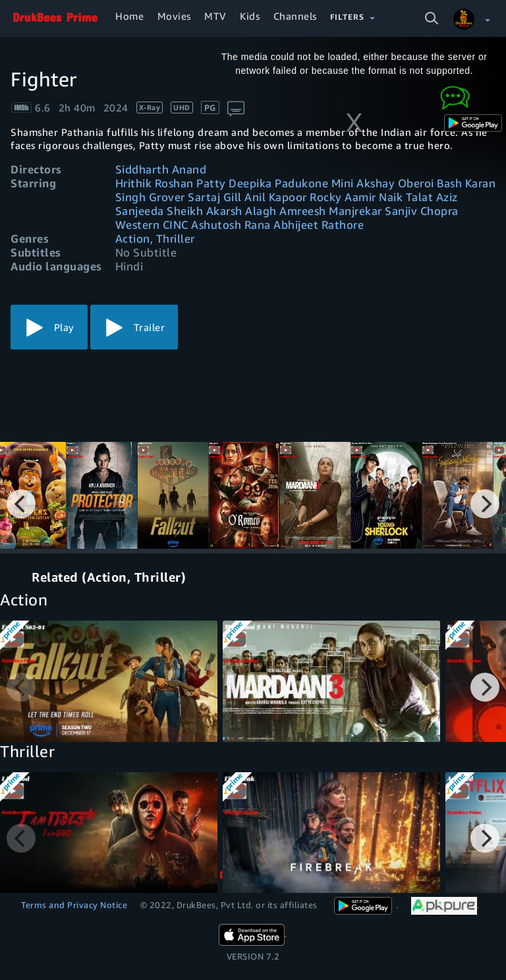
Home (129, 16)
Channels (295, 16)
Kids (250, 16)
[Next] (485, 504)
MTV (215, 16)
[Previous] (21, 504)
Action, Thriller (155, 238)
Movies (174, 16)
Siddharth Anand (161, 169)
